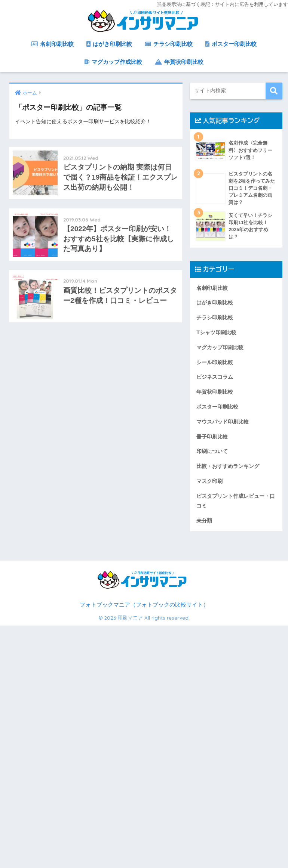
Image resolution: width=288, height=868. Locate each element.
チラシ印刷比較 (169, 44)
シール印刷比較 (215, 362)
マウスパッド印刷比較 (223, 422)
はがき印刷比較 (109, 44)
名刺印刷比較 (53, 44)
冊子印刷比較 (212, 437)
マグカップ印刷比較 (220, 347)
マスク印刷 (209, 481)
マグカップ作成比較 (113, 62)
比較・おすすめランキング (228, 466)
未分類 (204, 521)
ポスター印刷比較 (231, 44)
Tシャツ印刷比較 (216, 332)
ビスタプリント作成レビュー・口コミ (236, 501)
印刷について (212, 451)
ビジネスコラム (215, 377)
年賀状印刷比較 (179, 62)
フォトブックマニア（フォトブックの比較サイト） (144, 605)
